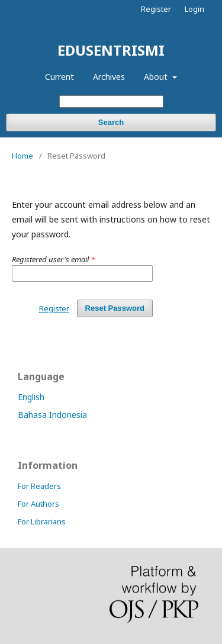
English (31, 397)
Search (111, 122)
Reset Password (115, 308)
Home (22, 156)
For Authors (38, 504)
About (157, 77)
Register (156, 9)
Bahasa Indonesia (52, 415)
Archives (109, 77)
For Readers (39, 486)
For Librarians (42, 521)
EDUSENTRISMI (111, 50)
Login (194, 9)
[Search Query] (111, 102)
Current (59, 77)
